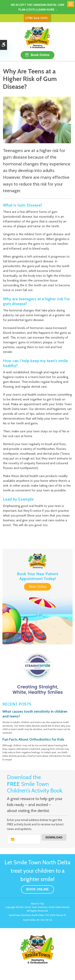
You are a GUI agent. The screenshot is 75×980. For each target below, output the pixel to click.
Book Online (40, 55)
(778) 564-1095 (36, 18)
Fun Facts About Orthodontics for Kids (33, 739)
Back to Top (37, 903)
